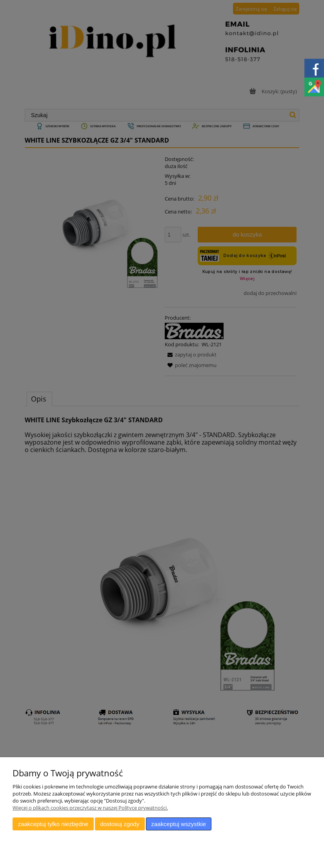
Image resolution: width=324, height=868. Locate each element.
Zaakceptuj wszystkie (179, 824)
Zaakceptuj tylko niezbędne (53, 824)
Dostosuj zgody (120, 824)
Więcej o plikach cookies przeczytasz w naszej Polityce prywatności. (90, 808)
